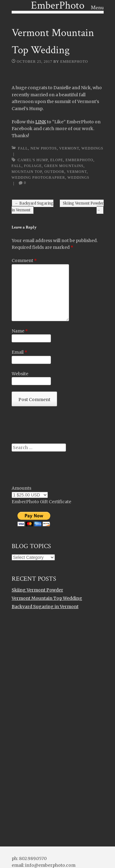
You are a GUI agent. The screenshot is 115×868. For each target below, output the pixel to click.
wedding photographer (38, 177)
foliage (33, 166)
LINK (41, 122)
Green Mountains (64, 166)
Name (20, 331)
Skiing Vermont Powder (83, 207)
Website (20, 374)
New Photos (44, 148)
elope (57, 160)
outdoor (54, 172)
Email (19, 352)
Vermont (69, 148)
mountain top (27, 172)
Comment (24, 261)
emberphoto (79, 160)
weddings (78, 177)
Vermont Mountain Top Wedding (47, 598)
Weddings (92, 148)
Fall (23, 148)
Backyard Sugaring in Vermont (33, 207)
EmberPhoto (74, 62)
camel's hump (33, 160)
